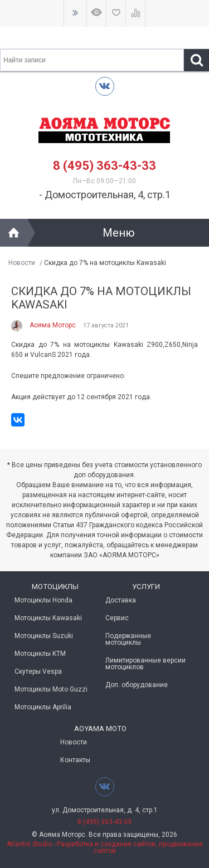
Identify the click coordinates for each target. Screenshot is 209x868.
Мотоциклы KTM (40, 654)
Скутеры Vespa (38, 671)
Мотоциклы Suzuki (44, 636)
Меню (119, 233)
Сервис (117, 618)
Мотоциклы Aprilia (43, 707)
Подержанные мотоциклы (128, 639)
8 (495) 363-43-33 (104, 166)
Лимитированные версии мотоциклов (145, 664)
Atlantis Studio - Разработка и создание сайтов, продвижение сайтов (105, 847)
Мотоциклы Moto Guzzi (51, 689)
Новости (22, 263)
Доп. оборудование (137, 685)
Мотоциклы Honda (43, 600)
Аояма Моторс (53, 325)
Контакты (75, 760)
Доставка (121, 600)
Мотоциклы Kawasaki (48, 618)
